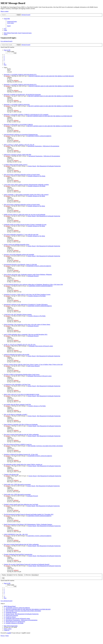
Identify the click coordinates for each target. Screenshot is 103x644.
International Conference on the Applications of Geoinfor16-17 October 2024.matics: (26, 304)
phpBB (9, 633)
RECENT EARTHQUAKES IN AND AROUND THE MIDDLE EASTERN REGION (51, 76)
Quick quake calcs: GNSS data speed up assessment (17, 484)
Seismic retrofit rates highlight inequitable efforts (17, 245)
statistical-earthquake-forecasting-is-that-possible (17, 355)
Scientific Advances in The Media (36, 176)
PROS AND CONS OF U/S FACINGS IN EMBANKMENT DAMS (22, 394)
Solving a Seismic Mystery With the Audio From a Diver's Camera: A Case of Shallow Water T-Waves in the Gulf (33, 365)
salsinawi (8, 76)
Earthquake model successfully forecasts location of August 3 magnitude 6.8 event (25, 225)
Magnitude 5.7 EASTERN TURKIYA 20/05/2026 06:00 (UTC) (20, 75)
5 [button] (4, 60)
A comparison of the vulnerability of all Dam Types (17, 384)
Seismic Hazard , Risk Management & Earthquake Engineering (44, 166)
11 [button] (4, 63)
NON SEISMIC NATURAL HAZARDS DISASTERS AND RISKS (45, 446)
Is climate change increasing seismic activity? (16, 165)
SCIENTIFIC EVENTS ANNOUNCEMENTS (39, 136)
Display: (7, 575)
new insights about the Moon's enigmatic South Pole (17, 404)
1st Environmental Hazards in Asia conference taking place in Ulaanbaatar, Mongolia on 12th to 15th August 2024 (33, 284)
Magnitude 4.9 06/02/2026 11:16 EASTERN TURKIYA (18, 125)
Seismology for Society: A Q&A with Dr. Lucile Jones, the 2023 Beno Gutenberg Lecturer (27, 294)
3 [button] (4, 57)
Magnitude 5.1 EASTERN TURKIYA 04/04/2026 (17, 105)
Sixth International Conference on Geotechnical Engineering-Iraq (21, 135)
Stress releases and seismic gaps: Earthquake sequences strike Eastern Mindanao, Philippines (28, 274)
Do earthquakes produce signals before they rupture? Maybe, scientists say (23, 464)
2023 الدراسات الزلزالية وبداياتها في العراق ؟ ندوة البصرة (19, 145)
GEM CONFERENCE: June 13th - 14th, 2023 (16, 534)
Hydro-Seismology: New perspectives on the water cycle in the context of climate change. (27, 324)
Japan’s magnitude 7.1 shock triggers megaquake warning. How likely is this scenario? (26, 195)
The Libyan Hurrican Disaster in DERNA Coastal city (18, 444)
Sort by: (19, 575)
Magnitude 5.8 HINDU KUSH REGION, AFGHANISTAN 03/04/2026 (22, 95)
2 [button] (4, 56)
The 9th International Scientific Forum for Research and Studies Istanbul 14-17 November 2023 (29, 514)
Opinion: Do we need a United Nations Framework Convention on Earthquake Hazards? (27, 564)
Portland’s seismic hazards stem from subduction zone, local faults (21, 504)
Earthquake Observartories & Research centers (41, 346)
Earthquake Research (33, 276)
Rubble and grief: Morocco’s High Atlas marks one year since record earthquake (25, 215)
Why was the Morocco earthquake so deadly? (16, 414)
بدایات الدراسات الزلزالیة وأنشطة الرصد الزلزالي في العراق (20, 345)
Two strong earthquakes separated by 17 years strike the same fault (21, 235)
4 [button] (4, 59)
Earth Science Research (34, 366)
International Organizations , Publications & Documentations (43, 146)
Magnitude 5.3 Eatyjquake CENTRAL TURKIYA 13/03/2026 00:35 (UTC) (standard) (26, 115)
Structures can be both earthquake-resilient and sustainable (19, 255)
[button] (7, 50)
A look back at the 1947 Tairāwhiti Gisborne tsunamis (18, 314)
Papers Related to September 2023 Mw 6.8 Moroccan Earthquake (21, 424)
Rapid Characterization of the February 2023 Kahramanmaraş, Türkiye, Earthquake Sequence (28, 524)
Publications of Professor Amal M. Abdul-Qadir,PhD (17, 155)
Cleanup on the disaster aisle (11, 474)
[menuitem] (12, 21)
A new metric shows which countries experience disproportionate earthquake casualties (26, 185)
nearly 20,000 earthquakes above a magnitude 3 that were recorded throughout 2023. (26, 334)
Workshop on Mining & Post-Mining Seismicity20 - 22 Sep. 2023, (21, 454)
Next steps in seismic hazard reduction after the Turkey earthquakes (21, 434)
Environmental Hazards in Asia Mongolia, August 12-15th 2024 (20, 265)
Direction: (32, 575)
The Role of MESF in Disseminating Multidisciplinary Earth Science (22, 374)
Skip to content (5, 11)
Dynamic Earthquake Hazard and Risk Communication (18, 554)
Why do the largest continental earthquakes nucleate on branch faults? (22, 175)
